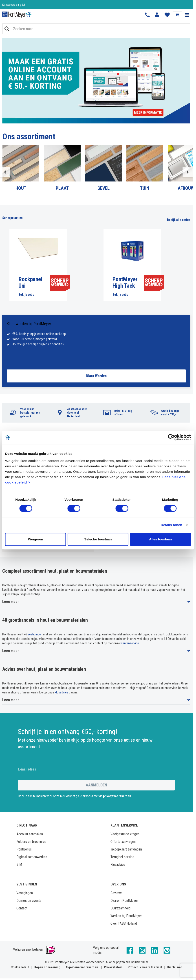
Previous (5, 172)
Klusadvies (118, 865)
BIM (19, 865)
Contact (22, 908)
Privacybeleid (113, 967)
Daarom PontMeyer (124, 901)
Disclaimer (175, 967)
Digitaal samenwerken (32, 857)
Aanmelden (96, 785)
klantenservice (130, 643)
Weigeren (36, 539)
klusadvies (62, 692)
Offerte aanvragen (123, 842)
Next (188, 172)
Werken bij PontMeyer (126, 916)
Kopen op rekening (47, 967)
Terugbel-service (122, 857)
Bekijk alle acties (179, 220)
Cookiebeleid (20, 967)
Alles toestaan (161, 539)
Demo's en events (29, 901)
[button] (187, 15)
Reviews (116, 893)
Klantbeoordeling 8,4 (14, 4)
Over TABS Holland (124, 923)
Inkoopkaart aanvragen (126, 849)
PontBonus (24, 849)
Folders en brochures (31, 842)
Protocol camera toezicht (145, 967)
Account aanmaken (30, 834)
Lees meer (11, 602)
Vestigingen (25, 893)
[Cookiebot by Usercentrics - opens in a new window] (171, 437)
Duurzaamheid (120, 908)
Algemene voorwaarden (82, 967)
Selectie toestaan (98, 539)
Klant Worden (96, 376)
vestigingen (35, 634)
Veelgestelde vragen (125, 834)
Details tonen (171, 525)
